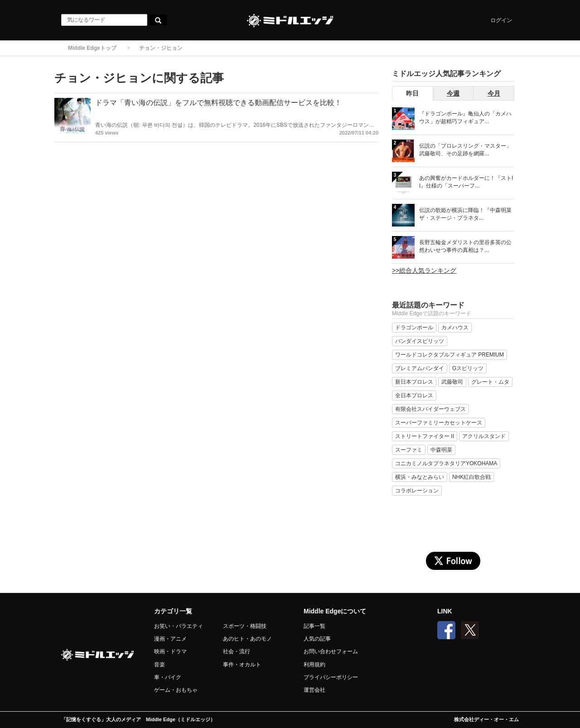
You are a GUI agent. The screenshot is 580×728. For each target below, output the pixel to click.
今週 (453, 93)
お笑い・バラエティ (179, 626)
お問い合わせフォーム (331, 651)
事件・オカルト (242, 665)
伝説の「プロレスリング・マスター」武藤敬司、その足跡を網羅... (465, 150)
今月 (494, 93)
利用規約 (314, 665)
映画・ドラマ (170, 651)
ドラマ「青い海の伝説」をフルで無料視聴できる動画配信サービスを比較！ (218, 103)
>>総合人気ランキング (424, 270)
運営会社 (314, 690)
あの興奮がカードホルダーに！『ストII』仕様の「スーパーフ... (466, 182)
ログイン (501, 20)
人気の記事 (317, 639)
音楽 (159, 665)
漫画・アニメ (170, 639)
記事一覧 (314, 626)
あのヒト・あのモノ (247, 639)
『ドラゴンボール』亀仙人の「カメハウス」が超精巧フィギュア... (465, 118)
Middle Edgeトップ (92, 48)
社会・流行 (237, 651)
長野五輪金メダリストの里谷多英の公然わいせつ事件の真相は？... (465, 246)
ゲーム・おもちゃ (176, 690)
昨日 (412, 93)
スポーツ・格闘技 (245, 626)
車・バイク (168, 677)
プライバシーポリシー (331, 677)
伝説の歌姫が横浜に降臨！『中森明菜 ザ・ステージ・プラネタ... (465, 214)
